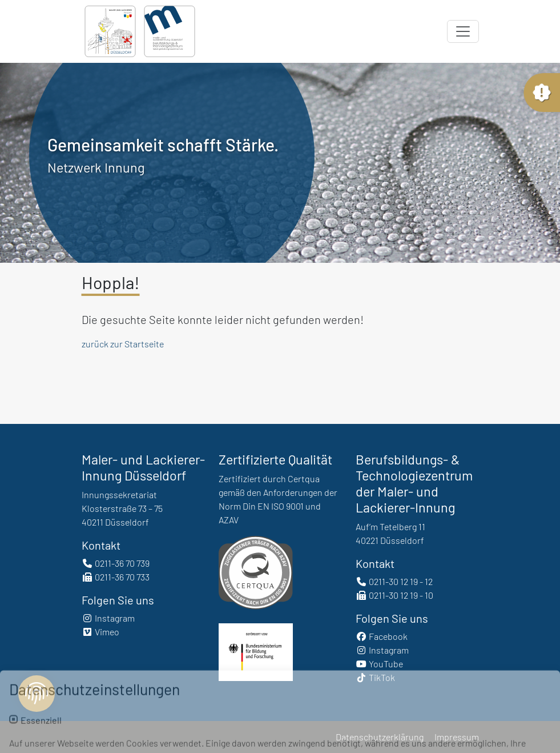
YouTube (379, 664)
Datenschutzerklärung (380, 737)
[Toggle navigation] (463, 31)
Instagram (108, 618)
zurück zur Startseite (123, 344)
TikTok (375, 677)
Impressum (457, 737)
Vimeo (100, 632)
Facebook (382, 636)
